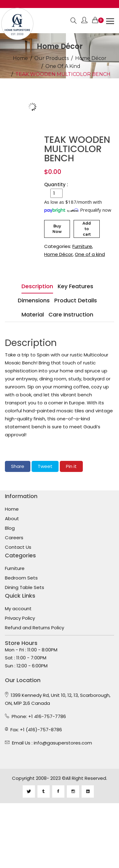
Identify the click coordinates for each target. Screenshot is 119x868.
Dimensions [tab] (34, 300)
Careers (14, 538)
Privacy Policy (20, 618)
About (12, 519)
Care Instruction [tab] (71, 314)
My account (18, 609)
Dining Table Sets (25, 587)
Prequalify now (96, 210)
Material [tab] (33, 314)
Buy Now (57, 229)
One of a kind (63, 66)
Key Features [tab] (75, 286)
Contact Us (18, 547)
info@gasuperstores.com (63, 743)
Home (20, 58)
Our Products (52, 58)
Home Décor (91, 58)
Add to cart (87, 229)
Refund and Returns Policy (35, 628)
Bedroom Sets (21, 578)
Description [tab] (37, 286)
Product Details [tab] (76, 300)
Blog (10, 528)
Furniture (82, 246)
